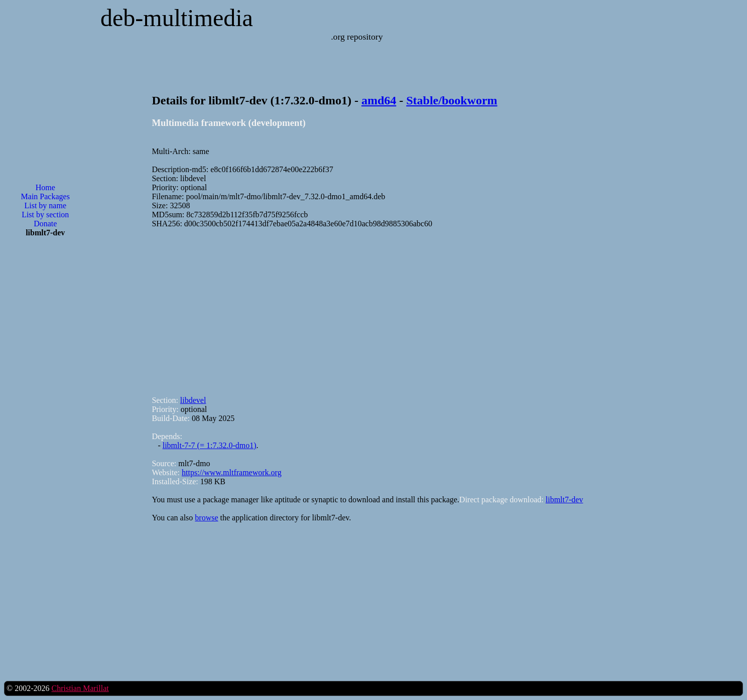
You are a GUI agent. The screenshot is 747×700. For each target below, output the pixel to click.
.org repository (357, 37)
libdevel (193, 400)
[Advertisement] (45, 406)
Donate (45, 224)
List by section (45, 215)
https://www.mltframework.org (232, 472)
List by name (45, 205)
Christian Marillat (80, 688)
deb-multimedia (177, 18)
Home (45, 187)
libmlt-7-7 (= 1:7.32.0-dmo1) (210, 445)
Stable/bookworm (452, 100)
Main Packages (45, 196)
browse (206, 518)
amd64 (379, 100)
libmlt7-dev (565, 500)
